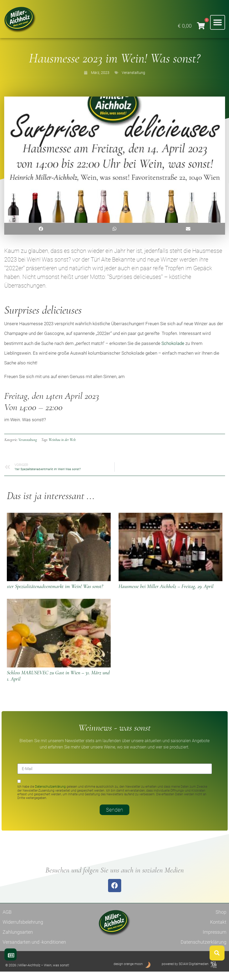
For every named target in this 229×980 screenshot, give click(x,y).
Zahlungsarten (18, 940)
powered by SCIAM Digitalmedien (185, 972)
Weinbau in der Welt (62, 448)
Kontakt (218, 930)
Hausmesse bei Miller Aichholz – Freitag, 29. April (166, 595)
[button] (218, 22)
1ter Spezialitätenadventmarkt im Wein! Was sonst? (55, 595)
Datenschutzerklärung (50, 795)
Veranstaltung (133, 81)
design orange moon (128, 972)
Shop (221, 920)
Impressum (215, 940)
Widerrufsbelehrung (23, 930)
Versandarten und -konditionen (34, 950)
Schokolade (173, 351)
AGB (7, 920)
